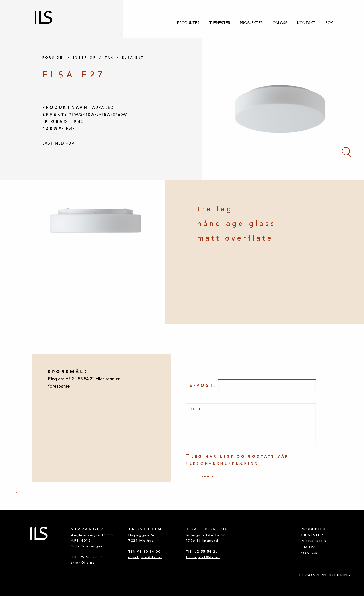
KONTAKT (306, 23)
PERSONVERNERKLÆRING (325, 576)
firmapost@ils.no (203, 557)
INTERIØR (85, 58)
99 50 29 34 (91, 557)
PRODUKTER (188, 23)
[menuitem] (188, 23)
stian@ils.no (83, 563)
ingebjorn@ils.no (145, 557)
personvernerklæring (222, 464)
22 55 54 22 (206, 552)
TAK (109, 58)
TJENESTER (220, 23)
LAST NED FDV (58, 144)
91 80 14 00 (149, 552)
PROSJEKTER (251, 23)
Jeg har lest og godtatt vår (237, 460)
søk (329, 23)
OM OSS (280, 23)
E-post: (203, 385)
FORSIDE (53, 58)
